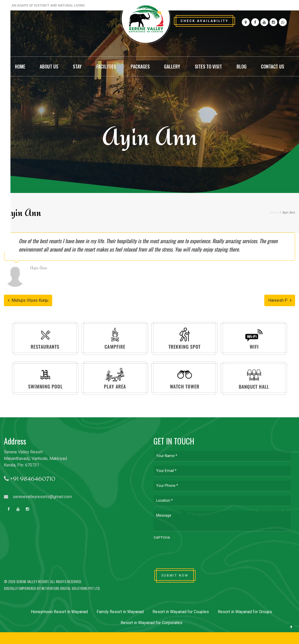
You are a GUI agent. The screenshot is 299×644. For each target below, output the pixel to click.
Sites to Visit (208, 66)
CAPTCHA (162, 537)
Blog (242, 66)
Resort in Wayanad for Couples (181, 612)
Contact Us (272, 66)
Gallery (172, 66)
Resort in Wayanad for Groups (245, 612)
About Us (49, 66)
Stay (77, 66)
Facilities (106, 66)
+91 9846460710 (30, 479)
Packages (140, 66)
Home (20, 66)
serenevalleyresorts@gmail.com (38, 497)
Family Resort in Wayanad (120, 612)
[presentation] (193, 552)
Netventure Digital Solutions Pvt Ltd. (71, 588)
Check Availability (204, 21)
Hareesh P (280, 300)
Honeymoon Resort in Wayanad (59, 612)
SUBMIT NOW (175, 575)
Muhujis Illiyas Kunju (28, 300)
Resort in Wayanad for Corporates (151, 623)
